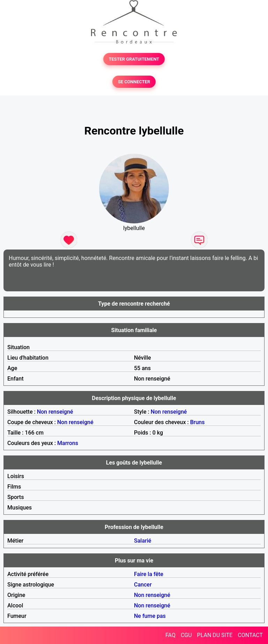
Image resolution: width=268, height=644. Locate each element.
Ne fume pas (150, 616)
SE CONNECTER (134, 82)
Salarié (143, 541)
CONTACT (250, 635)
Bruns (198, 422)
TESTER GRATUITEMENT (134, 59)
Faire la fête (149, 574)
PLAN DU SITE (215, 635)
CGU (186, 635)
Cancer (143, 585)
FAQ (170, 635)
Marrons (68, 443)
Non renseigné (55, 412)
